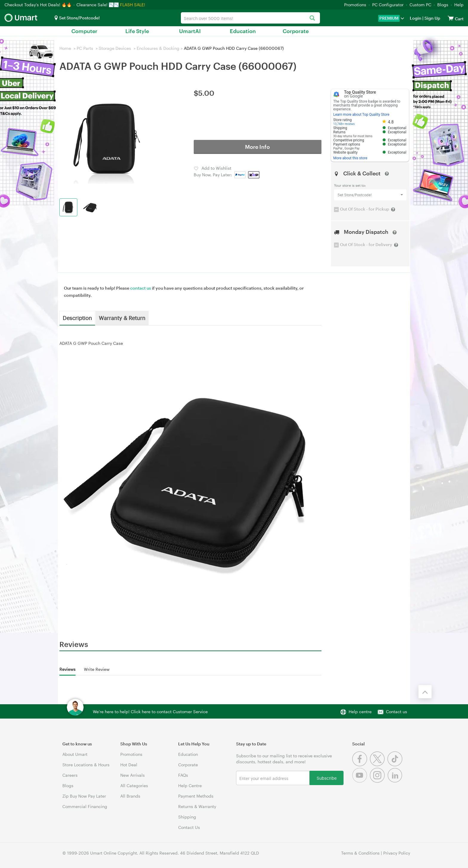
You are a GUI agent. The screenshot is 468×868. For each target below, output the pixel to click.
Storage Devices (115, 48)
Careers (70, 775)
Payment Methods (196, 796)
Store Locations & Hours (86, 765)
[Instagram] (379, 781)
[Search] (312, 18)
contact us (141, 288)
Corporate (296, 31)
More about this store (350, 158)
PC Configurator (388, 5)
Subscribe (327, 778)
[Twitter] (379, 765)
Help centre (360, 712)
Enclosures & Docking (158, 48)
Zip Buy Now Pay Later (84, 796)
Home (65, 48)
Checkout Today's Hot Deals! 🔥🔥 (39, 5)
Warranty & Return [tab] (122, 318)
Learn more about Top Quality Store (361, 115)
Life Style (137, 31)
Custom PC (420, 5)
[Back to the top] (425, 692)
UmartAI (190, 31)
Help (459, 5)
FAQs (183, 775)
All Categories (134, 786)
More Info (257, 147)
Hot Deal (129, 765)
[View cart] (451, 18)
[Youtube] (361, 781)
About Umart (75, 754)
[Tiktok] (396, 765)
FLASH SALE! (133, 5)
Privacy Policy (397, 853)
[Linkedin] (396, 781)
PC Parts (85, 48)
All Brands (130, 796)
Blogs (443, 5)
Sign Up (432, 18)
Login (416, 18)
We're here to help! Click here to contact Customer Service (150, 712)
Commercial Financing (85, 806)
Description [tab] (77, 318)
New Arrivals (133, 775)
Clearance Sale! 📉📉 (98, 5)
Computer (84, 31)
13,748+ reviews (344, 124)
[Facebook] (361, 765)
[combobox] (250, 18)
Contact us (397, 712)
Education (243, 31)
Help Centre (190, 786)
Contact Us (189, 827)
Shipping (187, 817)
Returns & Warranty (197, 806)
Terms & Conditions (360, 853)
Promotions (355, 5)
